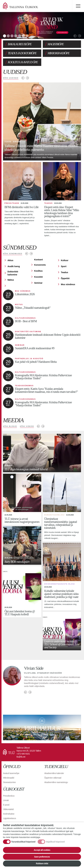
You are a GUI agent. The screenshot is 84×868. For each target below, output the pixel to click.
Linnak (6, 800)
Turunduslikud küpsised (23, 842)
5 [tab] (19, 36)
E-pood (6, 805)
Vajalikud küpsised (55, 842)
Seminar (38, 283)
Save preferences (42, 857)
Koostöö (38, 277)
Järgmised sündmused (31, 254)
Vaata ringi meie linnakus (42, 727)
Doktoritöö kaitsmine (13, 273)
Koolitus (38, 271)
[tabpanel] (42, 25)
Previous (75, 36)
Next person (30, 692)
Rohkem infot (42, 863)
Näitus (11, 280)
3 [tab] (12, 36)
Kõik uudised (11, 78)
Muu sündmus (68, 284)
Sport (64, 266)
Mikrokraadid (9, 778)
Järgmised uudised (27, 78)
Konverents (40, 265)
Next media (43, 426)
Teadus (64, 272)
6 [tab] (23, 36)
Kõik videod (27, 426)
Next (79, 36)
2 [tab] (8, 36)
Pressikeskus (9, 796)
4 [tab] (16, 36)
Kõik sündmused (13, 254)
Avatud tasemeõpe (11, 773)
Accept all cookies (42, 850)
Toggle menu (78, 6)
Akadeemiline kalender (54, 773)
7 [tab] (27, 36)
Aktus (10, 260)
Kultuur (65, 260)
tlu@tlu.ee (21, 757)
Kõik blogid (10, 426)
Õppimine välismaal (53, 778)
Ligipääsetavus (9, 818)
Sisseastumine (9, 782)
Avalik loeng (14, 266)
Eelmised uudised (23, 78)
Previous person (25, 692)
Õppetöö (65, 278)
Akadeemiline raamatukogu (56, 782)
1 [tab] (4, 36)
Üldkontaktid (8, 809)
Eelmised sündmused (27, 254)
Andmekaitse (9, 814)
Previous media (38, 426)
